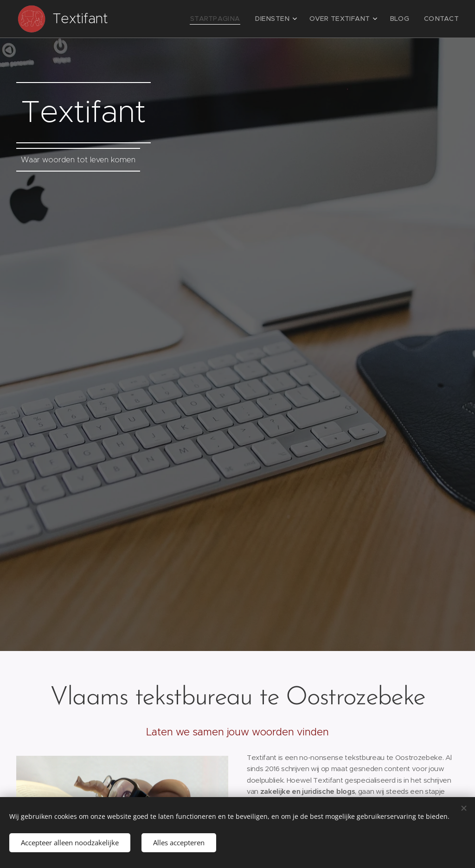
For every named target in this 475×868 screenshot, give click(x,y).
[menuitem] (234, 19)
